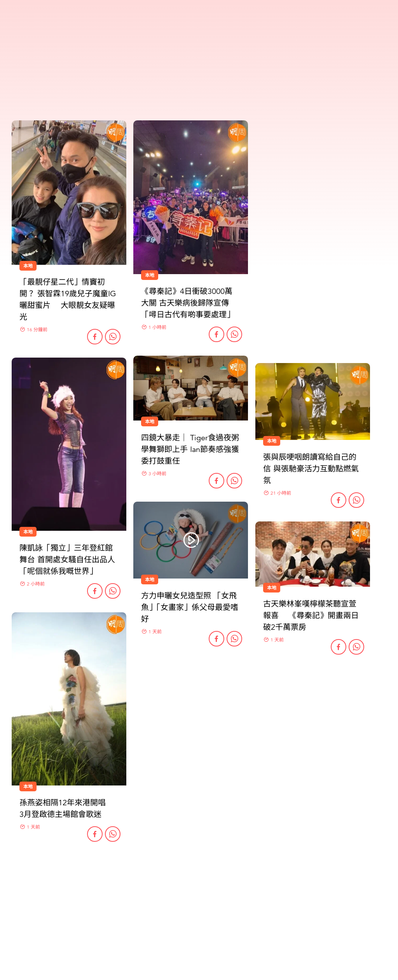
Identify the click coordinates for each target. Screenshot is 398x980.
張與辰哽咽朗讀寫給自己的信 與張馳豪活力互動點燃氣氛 (311, 469)
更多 (199, 883)
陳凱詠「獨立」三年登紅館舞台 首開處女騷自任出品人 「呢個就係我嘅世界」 (67, 560)
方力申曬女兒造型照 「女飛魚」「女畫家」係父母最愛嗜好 (190, 607)
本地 (28, 532)
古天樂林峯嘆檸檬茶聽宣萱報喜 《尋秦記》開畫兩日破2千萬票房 (311, 616)
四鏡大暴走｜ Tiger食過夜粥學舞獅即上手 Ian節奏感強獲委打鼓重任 (190, 449)
